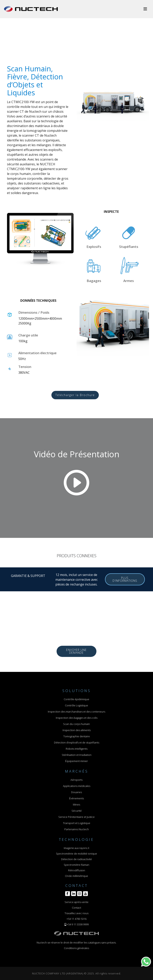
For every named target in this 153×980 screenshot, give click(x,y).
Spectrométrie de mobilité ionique (76, 854)
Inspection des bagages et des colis (77, 718)
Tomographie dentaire (77, 736)
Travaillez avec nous (76, 913)
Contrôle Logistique (76, 705)
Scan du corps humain (76, 724)
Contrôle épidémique (76, 699)
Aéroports (76, 780)
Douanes (76, 792)
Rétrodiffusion (77, 870)
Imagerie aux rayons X (76, 848)
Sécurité (77, 811)
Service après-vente (76, 902)
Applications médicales (77, 786)
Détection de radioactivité (76, 859)
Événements (76, 798)
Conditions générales (76, 948)
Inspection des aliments (77, 730)
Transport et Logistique (77, 823)
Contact (76, 908)
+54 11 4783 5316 (76, 919)
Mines (76, 805)
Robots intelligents (77, 749)
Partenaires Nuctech (77, 829)
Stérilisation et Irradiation (77, 755)
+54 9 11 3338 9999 (78, 924)
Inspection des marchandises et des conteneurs (76, 712)
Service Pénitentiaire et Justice (76, 817)
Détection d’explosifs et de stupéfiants (77, 742)
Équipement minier (76, 761)
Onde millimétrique (76, 876)
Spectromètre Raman (76, 865)
